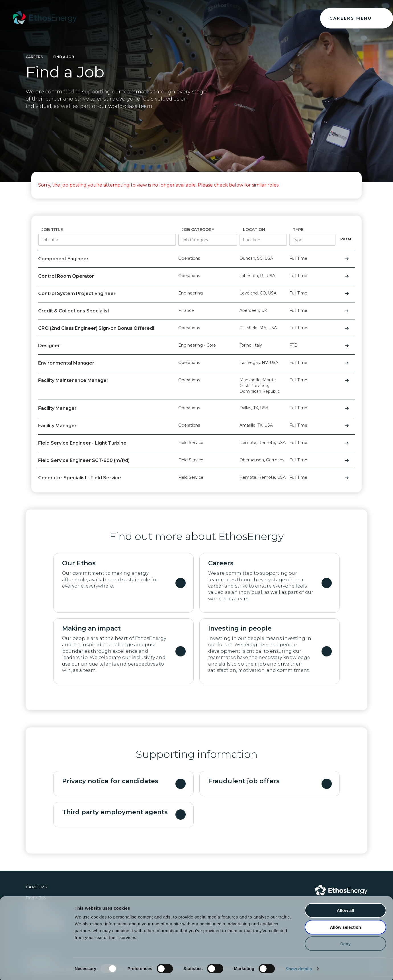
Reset (346, 239)
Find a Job (64, 57)
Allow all (346, 910)
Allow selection (345, 927)
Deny (346, 944)
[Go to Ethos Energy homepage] (341, 890)
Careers (34, 57)
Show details (299, 969)
